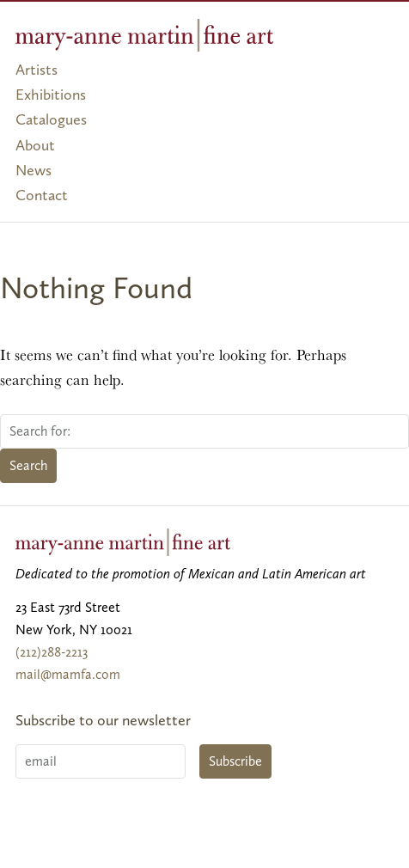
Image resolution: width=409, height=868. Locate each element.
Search (28, 465)
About (35, 145)
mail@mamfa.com (68, 674)
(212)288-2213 (52, 652)
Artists (37, 70)
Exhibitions (51, 95)
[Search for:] (204, 431)
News (34, 170)
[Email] (101, 761)
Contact (42, 195)
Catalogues (51, 119)
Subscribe (235, 761)
